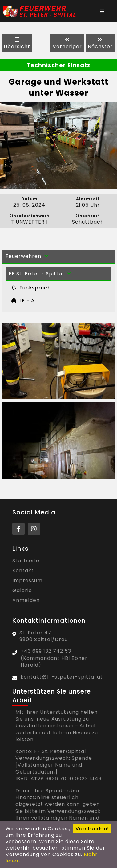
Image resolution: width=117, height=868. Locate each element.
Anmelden (26, 600)
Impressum (27, 581)
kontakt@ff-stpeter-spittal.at (62, 677)
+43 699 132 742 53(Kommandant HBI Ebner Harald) (54, 658)
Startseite (26, 561)
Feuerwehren (28, 256)
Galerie (22, 591)
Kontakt (23, 571)
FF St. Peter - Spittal (41, 274)
